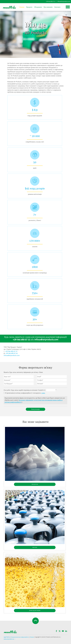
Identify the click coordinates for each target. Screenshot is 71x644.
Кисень (35, 547)
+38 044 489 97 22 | (51, 2)
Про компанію (48, 7)
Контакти (57, 7)
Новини (22, 7)
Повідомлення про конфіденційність (20, 637)
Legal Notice (7, 637)
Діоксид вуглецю (35, 611)
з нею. (43, 393)
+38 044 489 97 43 (12, 353)
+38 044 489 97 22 (21, 340)
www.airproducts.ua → (10, 639)
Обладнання (38, 7)
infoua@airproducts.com (64, 2)
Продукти (29, 7)
